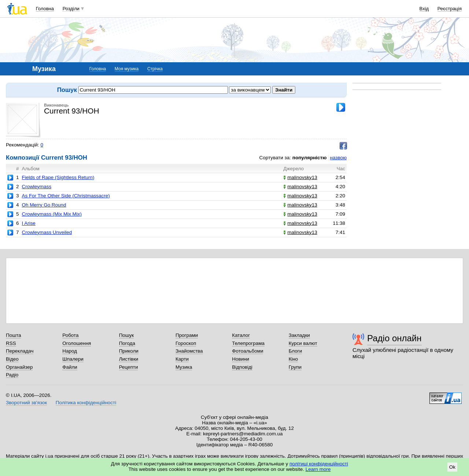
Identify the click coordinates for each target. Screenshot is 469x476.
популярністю (310, 158)
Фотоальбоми (248, 351)
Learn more (318, 469)
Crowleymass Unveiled (47, 232)
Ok (452, 467)
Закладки (299, 335)
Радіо (12, 375)
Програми (187, 335)
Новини (241, 359)
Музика (184, 367)
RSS (11, 343)
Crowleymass (36, 187)
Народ (70, 351)
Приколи (129, 351)
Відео (12, 359)
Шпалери (73, 359)
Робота (70, 335)
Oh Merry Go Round (44, 205)
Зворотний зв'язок (26, 403)
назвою (338, 158)
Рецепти (129, 367)
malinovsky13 (300, 177)
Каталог (241, 335)
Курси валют (303, 343)
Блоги (296, 351)
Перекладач (20, 351)
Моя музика (127, 69)
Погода (127, 343)
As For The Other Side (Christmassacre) (66, 196)
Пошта (13, 335)
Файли (70, 367)
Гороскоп (186, 343)
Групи (295, 367)
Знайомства (189, 351)
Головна (45, 9)
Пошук (127, 335)
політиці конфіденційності (319, 464)
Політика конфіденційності (86, 403)
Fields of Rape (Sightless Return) (58, 177)
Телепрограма (248, 343)
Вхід (424, 9)
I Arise (28, 223)
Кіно (293, 359)
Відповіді (242, 367)
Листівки (129, 359)
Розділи (71, 9)
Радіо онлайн (394, 338)
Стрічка (155, 69)
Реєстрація (450, 9)
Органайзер (19, 367)
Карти (182, 359)
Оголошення (77, 343)
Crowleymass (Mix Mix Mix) (51, 214)
